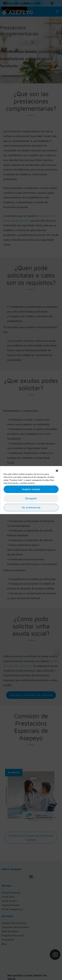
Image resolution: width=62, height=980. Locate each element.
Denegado (31, 498)
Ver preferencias (31, 507)
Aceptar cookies (31, 489)
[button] (57, 470)
